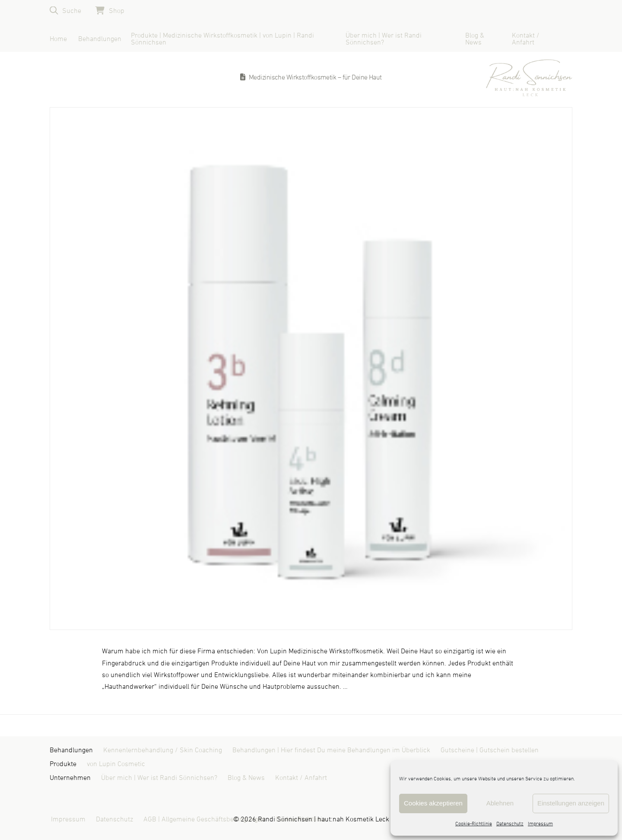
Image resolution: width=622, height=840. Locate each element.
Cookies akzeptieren (433, 803)
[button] (65, 11)
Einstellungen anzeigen (571, 803)
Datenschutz (510, 824)
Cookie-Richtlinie (474, 824)
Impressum (540, 824)
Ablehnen (500, 803)
